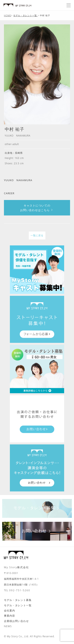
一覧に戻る (37, 235)
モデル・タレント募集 (37, 508)
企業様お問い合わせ (16, 621)
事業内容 (9, 616)
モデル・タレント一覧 (18, 605)
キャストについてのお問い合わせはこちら (37, 208)
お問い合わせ (37, 531)
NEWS (8, 626)
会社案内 (9, 610)
